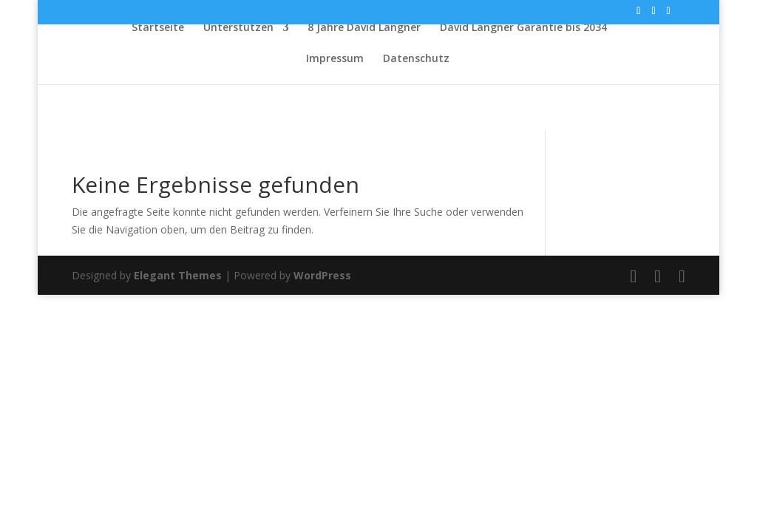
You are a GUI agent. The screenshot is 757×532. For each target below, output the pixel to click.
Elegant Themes (178, 275)
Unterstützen (238, 28)
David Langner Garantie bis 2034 (523, 28)
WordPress (322, 275)
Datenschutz (416, 59)
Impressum (335, 59)
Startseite (158, 28)
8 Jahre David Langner (364, 28)
